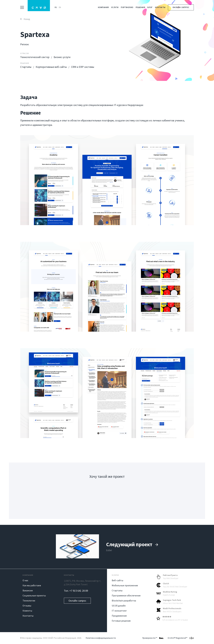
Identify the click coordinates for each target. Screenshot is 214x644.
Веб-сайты (117, 580)
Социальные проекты (34, 595)
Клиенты (27, 611)
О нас (25, 580)
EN (60, 7)
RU (56, 7)
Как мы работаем (32, 585)
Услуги (115, 7)
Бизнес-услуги (62, 57)
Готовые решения (121, 621)
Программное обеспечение (126, 595)
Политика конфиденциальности (101, 638)
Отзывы (27, 606)
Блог (150, 7)
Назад (25, 19)
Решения (140, 7)
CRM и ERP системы (83, 67)
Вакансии (28, 590)
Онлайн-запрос (181, 7)
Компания (103, 7)
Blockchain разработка (124, 601)
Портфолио (127, 7)
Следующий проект (132, 544)
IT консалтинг (119, 611)
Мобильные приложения (125, 585)
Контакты (160, 7)
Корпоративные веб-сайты (51, 67)
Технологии (29, 601)
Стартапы (26, 67)
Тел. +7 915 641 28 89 (76, 591)
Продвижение (119, 616)
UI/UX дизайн (119, 606)
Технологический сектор (35, 57)
